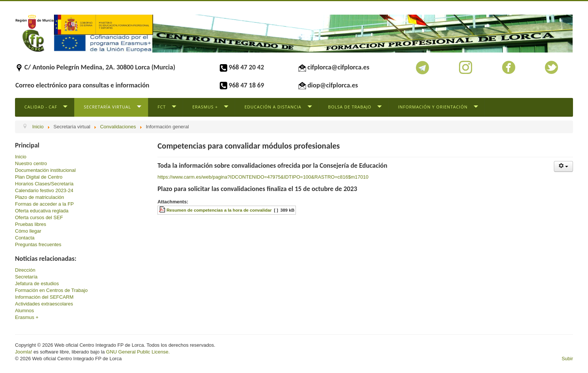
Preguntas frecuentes (38, 244)
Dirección (25, 270)
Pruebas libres (31, 224)
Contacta (25, 238)
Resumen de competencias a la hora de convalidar (219, 210)
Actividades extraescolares (44, 304)
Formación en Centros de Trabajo (51, 290)
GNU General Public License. (138, 352)
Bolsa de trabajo (350, 107)
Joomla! (24, 352)
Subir (567, 359)
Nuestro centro (31, 163)
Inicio (21, 157)
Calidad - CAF (41, 107)
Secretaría (26, 277)
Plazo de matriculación (40, 197)
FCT (162, 107)
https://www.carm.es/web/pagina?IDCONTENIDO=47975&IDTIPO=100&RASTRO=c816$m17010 (263, 177)
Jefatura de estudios (37, 284)
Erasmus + (205, 107)
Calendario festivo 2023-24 (44, 190)
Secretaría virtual (107, 107)
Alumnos (25, 311)
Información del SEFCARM (44, 297)
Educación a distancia (273, 107)
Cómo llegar (28, 231)
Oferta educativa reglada (42, 211)
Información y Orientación (433, 107)
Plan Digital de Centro (39, 177)
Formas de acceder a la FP (44, 204)
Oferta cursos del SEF (39, 217)
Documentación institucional (45, 170)
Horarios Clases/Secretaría (44, 184)
